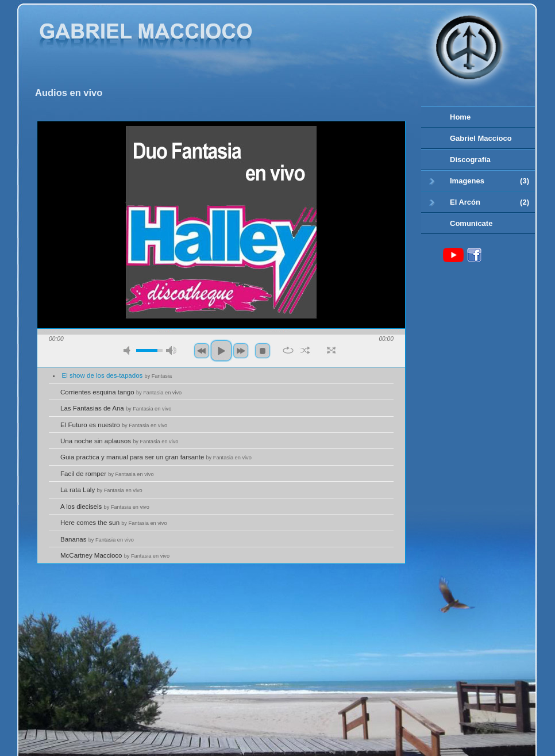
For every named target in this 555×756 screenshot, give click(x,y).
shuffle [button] (305, 350)
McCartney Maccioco (115, 555)
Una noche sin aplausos (119, 441)
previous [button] (202, 351)
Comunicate (471, 223)
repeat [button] (288, 350)
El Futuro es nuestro (114, 425)
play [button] (221, 351)
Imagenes (479, 181)
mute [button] (129, 350)
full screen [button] (331, 350)
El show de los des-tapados (117, 375)
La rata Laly (101, 490)
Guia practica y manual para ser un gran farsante (156, 457)
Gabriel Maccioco (481, 138)
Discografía (470, 160)
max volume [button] (171, 350)
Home (460, 117)
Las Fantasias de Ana (116, 408)
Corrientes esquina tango (121, 392)
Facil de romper (107, 474)
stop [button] (263, 351)
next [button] (241, 351)
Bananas (97, 539)
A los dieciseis (105, 506)
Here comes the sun (114, 523)
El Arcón (479, 202)
